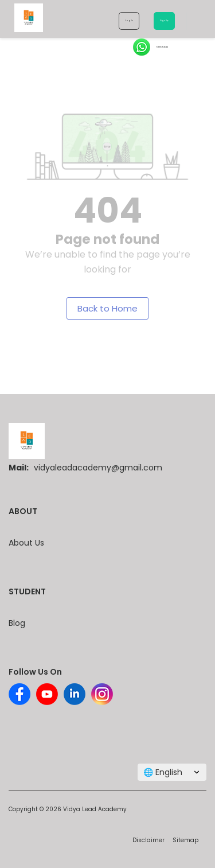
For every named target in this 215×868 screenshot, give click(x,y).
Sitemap (185, 840)
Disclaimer (148, 840)
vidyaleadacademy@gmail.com (98, 468)
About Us (26, 543)
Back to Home (107, 308)
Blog (17, 623)
